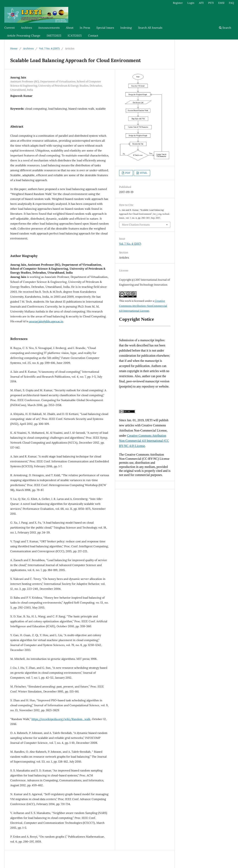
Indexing (126, 28)
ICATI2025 (75, 36)
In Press (85, 28)
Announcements (49, 28)
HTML (143, 173)
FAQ (231, 3)
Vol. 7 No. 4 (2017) (49, 48)
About (70, 28)
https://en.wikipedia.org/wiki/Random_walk (61, 719)
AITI (201, 3)
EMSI (221, 3)
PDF (127, 173)
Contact (93, 36)
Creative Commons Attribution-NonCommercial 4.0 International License (143, 306)
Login (191, 3)
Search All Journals (150, 28)
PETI (211, 3)
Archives (26, 28)
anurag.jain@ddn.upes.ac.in (46, 321)
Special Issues (105, 28)
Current (9, 28)
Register (178, 3)
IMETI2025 (54, 36)
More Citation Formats (136, 225)
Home (14, 48)
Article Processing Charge (24, 36)
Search (225, 28)
